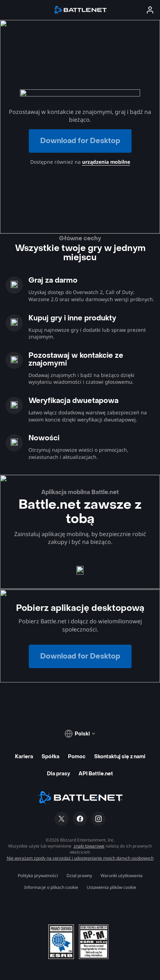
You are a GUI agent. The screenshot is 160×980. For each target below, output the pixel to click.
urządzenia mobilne (106, 162)
